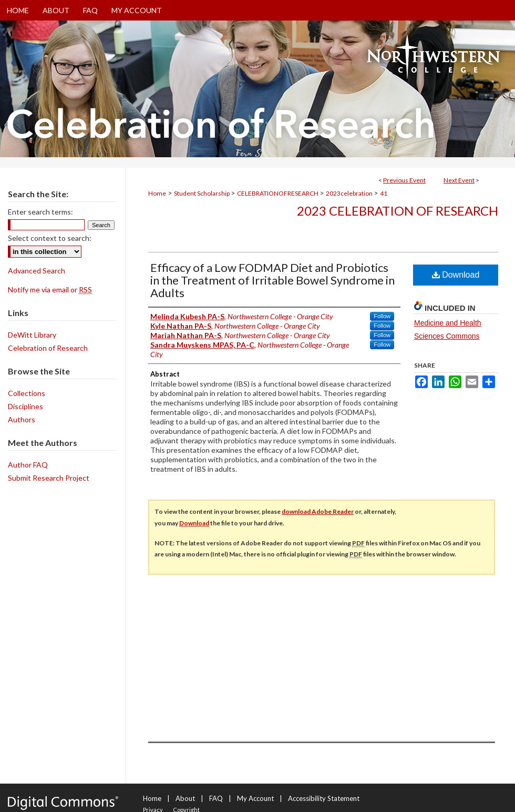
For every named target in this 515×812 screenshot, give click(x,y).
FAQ (216, 798)
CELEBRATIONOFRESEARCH (278, 193)
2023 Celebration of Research (398, 211)
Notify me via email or (50, 290)
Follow (382, 316)
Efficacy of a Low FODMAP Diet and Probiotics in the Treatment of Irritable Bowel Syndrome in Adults (272, 280)
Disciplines (25, 406)
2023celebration (350, 193)
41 (384, 193)
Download (456, 275)
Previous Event (404, 180)
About (185, 798)
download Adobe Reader (318, 511)
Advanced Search (37, 271)
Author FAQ (28, 465)
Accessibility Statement (324, 798)
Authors (22, 419)
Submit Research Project (49, 478)
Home (157, 193)
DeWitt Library (32, 335)
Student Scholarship (202, 193)
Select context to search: (50, 238)
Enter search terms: (40, 212)
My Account (255, 798)
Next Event (459, 180)
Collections (27, 393)
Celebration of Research (48, 348)
